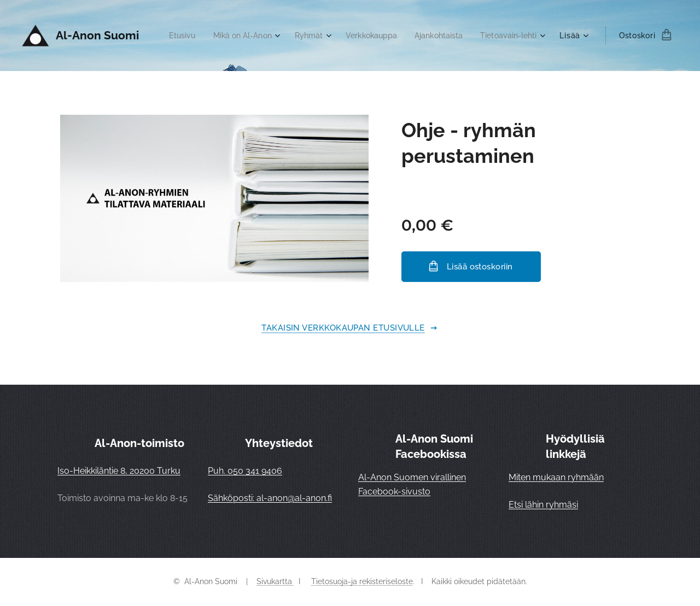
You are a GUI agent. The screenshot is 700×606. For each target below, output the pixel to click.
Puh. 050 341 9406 (245, 471)
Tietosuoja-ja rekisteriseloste (362, 581)
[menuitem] (248, 36)
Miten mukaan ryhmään (556, 477)
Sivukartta (275, 581)
